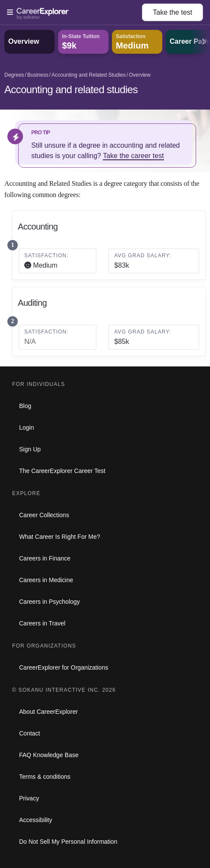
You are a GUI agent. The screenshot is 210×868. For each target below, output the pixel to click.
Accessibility (36, 820)
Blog (25, 406)
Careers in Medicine (46, 580)
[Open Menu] (74, 13)
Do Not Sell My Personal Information (68, 842)
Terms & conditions (45, 777)
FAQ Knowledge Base (49, 755)
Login (26, 428)
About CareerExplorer (48, 712)
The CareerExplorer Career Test (62, 471)
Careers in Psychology (49, 602)
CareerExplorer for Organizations (64, 667)
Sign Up (30, 449)
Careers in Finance (45, 558)
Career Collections (44, 515)
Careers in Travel (42, 623)
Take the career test (133, 156)
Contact (30, 733)
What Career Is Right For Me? (60, 537)
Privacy (29, 798)
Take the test (172, 12)
